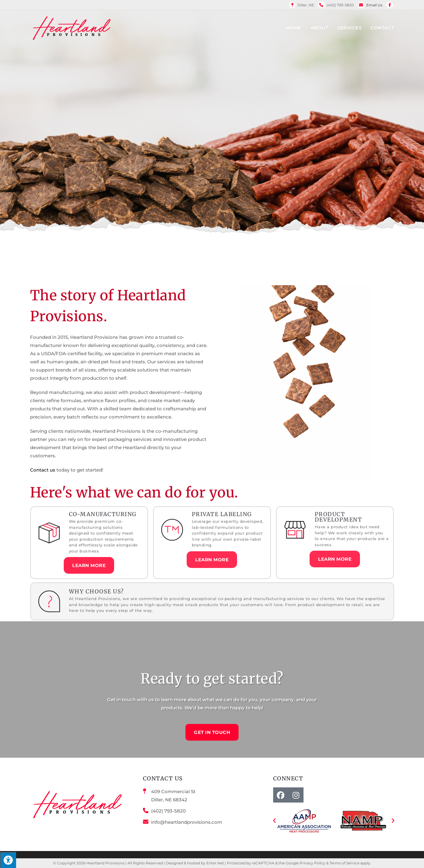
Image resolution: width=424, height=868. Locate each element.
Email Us (374, 5)
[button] (274, 821)
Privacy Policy (312, 863)
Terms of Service (344, 863)
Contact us (43, 449)
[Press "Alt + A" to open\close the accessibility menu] (8, 860)
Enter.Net (215, 863)
